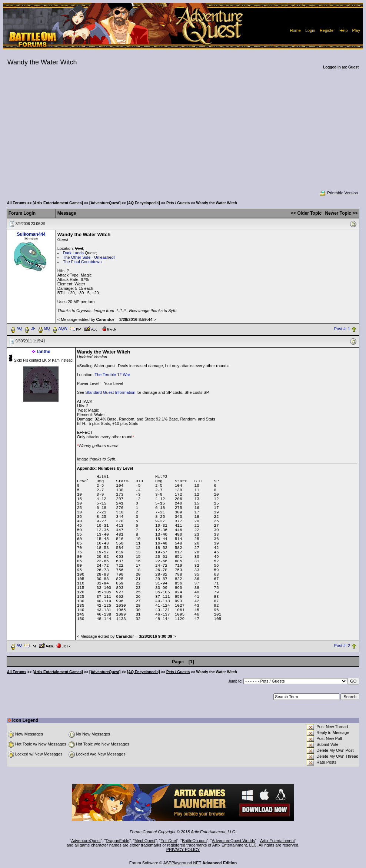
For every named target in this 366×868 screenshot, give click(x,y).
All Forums (17, 203)
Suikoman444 (31, 234)
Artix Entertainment (277, 841)
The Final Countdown (82, 262)
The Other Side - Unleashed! (89, 257)
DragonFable (118, 841)
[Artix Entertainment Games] (58, 203)
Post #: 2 (342, 646)
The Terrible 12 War (112, 375)
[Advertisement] (183, 135)
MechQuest (145, 841)
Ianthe (44, 352)
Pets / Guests (178, 203)
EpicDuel (169, 841)
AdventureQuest (86, 841)
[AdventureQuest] (105, 203)
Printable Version (338, 193)
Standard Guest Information (110, 392)
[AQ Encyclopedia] (144, 203)
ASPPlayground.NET (182, 863)
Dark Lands (73, 253)
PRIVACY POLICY (183, 849)
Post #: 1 (342, 329)
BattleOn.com (194, 841)
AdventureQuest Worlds (234, 841)
